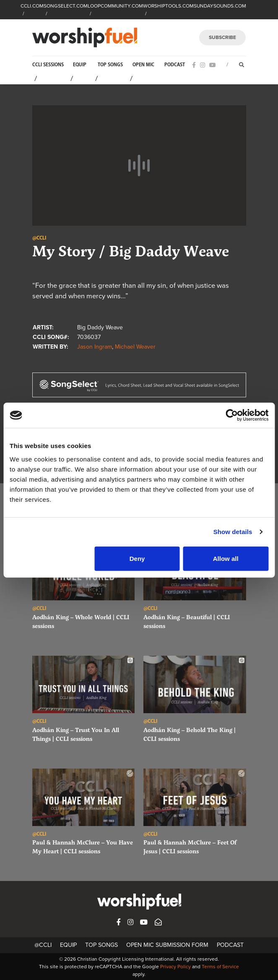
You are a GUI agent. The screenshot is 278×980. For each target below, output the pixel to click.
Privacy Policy (175, 967)
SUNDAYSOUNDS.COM (220, 6)
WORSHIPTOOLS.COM (168, 6)
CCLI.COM (32, 6)
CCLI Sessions (48, 65)
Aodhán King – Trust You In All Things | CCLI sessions (76, 734)
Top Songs (110, 65)
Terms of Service (220, 967)
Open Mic (143, 65)
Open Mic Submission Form (167, 945)
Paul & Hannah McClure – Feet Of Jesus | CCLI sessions (190, 847)
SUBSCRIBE (222, 37)
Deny (137, 558)
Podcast (175, 65)
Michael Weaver (135, 347)
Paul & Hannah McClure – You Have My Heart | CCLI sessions (83, 847)
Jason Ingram (95, 347)
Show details (233, 532)
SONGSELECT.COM (66, 6)
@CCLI (43, 945)
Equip (80, 65)
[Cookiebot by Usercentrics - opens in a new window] (232, 415)
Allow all (226, 558)
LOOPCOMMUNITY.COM (115, 6)
